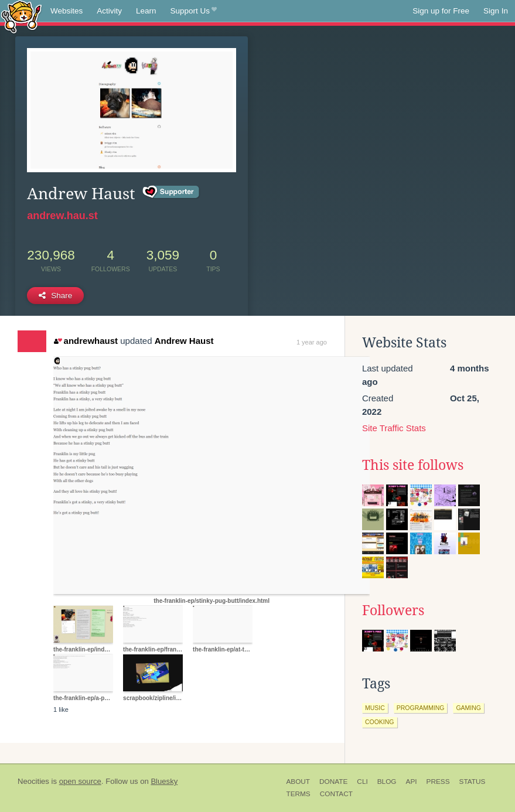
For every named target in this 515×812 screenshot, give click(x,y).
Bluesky (164, 781)
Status (473, 782)
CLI (362, 782)
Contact (336, 794)
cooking (380, 722)
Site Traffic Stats (394, 428)
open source (80, 781)
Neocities (33, 781)
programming (421, 708)
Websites (66, 11)
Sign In (496, 11)
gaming (468, 708)
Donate (333, 782)
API (412, 782)
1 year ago (312, 342)
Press (438, 782)
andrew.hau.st (62, 216)
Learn (146, 11)
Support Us (194, 11)
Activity (109, 11)
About (298, 782)
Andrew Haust (184, 341)
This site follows (413, 465)
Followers (393, 610)
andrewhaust (86, 341)
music (375, 708)
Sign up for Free (441, 11)
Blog (387, 782)
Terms (298, 794)
